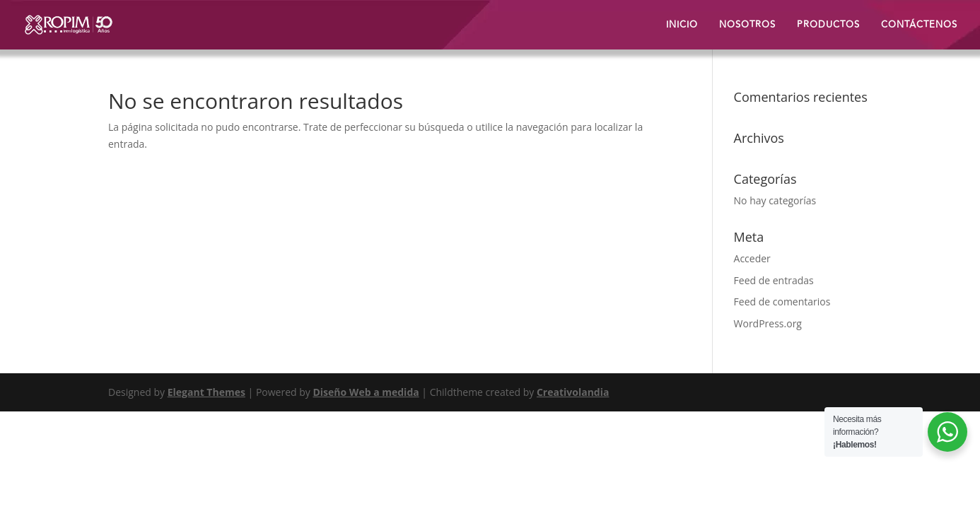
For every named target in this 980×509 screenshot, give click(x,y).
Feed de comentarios (782, 302)
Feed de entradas (774, 280)
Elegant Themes (206, 392)
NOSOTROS (747, 26)
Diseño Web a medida (366, 392)
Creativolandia (573, 392)
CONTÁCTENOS (919, 26)
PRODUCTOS (828, 26)
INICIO (682, 26)
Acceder (752, 258)
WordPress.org (768, 323)
